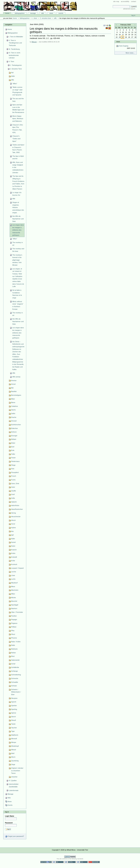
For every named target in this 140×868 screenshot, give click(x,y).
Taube (13, 724)
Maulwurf (14, 583)
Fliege (13, 465)
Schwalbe (15, 682)
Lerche (14, 572)
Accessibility (125, 1)
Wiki (43, 13)
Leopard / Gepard (17, 568)
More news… (130, 53)
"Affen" (15, 84)
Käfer (13, 539)
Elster (13, 443)
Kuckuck (14, 564)
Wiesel (14, 750)
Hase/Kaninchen (17, 509)
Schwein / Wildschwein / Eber (16, 692)
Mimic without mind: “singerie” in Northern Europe (18, 305)
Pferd (13, 634)
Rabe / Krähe (16, 642)
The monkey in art (17, 244)
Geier (13, 487)
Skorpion (14, 698)
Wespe (14, 742)
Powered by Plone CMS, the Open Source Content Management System (70, 857)
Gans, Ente (15, 483)
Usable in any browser (94, 862)
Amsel (13, 384)
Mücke (14, 598)
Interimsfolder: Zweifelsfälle (14, 785)
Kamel (13, 542)
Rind (13, 656)
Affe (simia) (16, 377)
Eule (13, 450)
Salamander (15, 660)
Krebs (13, 553)
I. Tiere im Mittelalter (16, 37)
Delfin (13, 414)
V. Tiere (35, 18)
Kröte (13, 561)
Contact (134, 1)
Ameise (14, 380)
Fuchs (13, 480)
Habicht (14, 502)
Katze (13, 546)
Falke (13, 454)
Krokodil (14, 557)
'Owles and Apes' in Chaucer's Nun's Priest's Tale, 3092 (18, 149)
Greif (13, 494)
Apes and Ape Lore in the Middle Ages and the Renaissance (18, 109)
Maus (13, 586)
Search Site (113, 5)
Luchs (13, 579)
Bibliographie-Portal (40, 6)
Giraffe (14, 491)
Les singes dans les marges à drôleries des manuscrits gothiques (18, 230)
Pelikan (14, 627)
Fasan (13, 458)
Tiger (13, 731)
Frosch (14, 476)
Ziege (13, 764)
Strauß (14, 720)
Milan (13, 594)
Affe (55, 18)
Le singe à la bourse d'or (17, 194)
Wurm (13, 757)
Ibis (12, 531)
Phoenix (14, 638)
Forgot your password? (14, 836)
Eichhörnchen (16, 425)
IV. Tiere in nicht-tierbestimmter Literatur (15, 55)
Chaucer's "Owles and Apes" (16, 139)
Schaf (13, 664)
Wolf (13, 753)
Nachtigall (15, 605)
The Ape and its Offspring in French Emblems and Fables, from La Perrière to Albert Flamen (18, 182)
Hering (14, 513)
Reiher (14, 653)
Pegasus (14, 623)
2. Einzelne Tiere (46, 18)
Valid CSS (82, 862)
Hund (13, 524)
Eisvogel (14, 436)
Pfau (13, 631)
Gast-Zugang (126, 47)
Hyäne (13, 528)
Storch (13, 717)
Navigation (9, 25)
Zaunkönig (15, 761)
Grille (13, 498)
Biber (13, 399)
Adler (13, 76)
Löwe (13, 575)
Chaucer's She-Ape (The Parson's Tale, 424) (18, 129)
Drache (14, 417)
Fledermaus (15, 461)
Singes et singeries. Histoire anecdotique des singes (18, 207)
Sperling (14, 709)
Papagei (14, 620)
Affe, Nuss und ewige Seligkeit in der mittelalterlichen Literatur (18, 167)
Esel (13, 447)
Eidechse (14, 428)
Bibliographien (20, 13)
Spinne (14, 713)
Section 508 (46, 862)
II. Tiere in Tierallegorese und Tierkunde (15, 43)
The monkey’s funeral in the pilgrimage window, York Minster (17, 260)
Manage (33, 13)
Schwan (14, 686)
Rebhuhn (14, 649)
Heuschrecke (16, 517)
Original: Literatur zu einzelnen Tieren (17, 771)
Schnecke (15, 678)
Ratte (13, 645)
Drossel (14, 421)
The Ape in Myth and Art (18, 157)
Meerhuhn (15, 590)
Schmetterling (16, 675)
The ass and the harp (18, 100)
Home (7, 13)
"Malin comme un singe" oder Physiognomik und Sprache (17, 91)
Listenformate (14, 790)
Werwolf (14, 739)
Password (9, 823)
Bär (12, 388)
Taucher (14, 728)
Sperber (14, 706)
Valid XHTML (70, 862)
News (51, 13)
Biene (13, 402)
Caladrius (15, 406)
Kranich (14, 550)
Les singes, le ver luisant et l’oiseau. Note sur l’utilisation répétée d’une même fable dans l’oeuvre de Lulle (18, 278)
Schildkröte (15, 667)
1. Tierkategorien (16, 65)
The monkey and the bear (18, 250)
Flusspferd (15, 472)
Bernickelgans (16, 395)
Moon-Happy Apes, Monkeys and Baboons (18, 119)
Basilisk (14, 391)
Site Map (116, 1)
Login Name (10, 816)
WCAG (58, 862)
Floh (13, 469)
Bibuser (34, 42)
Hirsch (13, 520)
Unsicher (14, 777)
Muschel (14, 601)
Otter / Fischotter (17, 612)
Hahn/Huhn (15, 505)
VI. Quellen (13, 781)
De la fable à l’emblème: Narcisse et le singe (17, 294)
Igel (12, 535)
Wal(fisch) (15, 735)
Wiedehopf (15, 746)
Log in (133, 15)
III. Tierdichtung (14, 49)
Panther (14, 616)
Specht (14, 702)
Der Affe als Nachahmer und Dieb (18, 219)
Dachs (13, 410)
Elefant (14, 439)
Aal (12, 73)
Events (61, 13)
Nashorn (14, 608)
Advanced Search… (130, 9)
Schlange (14, 671)
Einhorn (14, 432)
